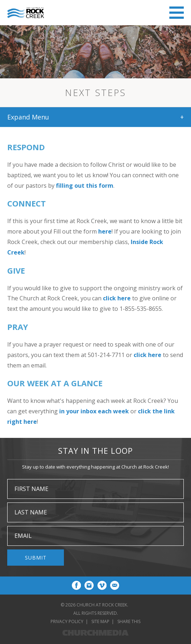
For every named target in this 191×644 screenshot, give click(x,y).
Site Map (100, 621)
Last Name (31, 512)
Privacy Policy (67, 621)
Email (23, 536)
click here (117, 298)
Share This (129, 621)
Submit (36, 558)
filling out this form (85, 186)
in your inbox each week (94, 411)
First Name (31, 489)
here (105, 231)
